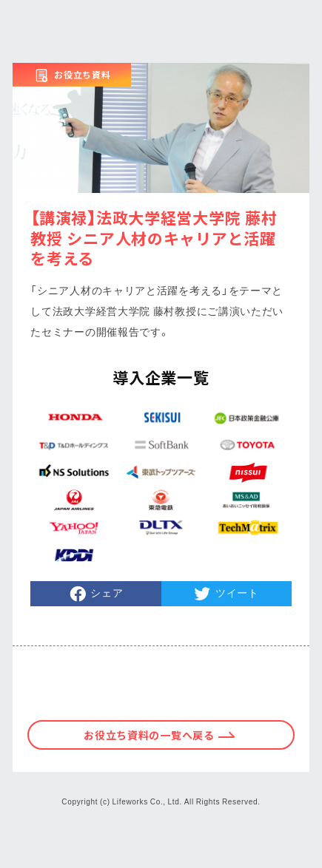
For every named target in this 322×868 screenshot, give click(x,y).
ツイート (237, 592)
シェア (107, 592)
